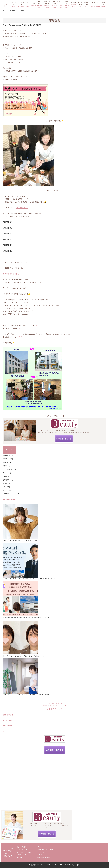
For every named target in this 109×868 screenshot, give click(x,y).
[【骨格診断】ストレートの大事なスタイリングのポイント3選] (20, 676)
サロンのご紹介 (9, 848)
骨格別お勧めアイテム (10, 494)
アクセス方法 (8, 851)
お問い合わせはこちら (11, 274)
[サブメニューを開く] (105, 477)
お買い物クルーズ (9, 462)
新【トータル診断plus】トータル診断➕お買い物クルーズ (21, 618)
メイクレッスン (21, 855)
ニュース (6, 473)
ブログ (5, 476)
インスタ (40, 855)
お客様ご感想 (37, 25)
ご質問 (5, 466)
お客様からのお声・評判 (45, 850)
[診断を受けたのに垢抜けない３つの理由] (20, 521)
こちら (37, 326)
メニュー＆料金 (22, 847)
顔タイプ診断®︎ (8, 490)
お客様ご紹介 (7, 459)
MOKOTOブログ (22, 208)
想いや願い (7, 480)
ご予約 (6, 854)
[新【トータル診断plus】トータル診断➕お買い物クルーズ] (20, 599)
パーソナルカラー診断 (24, 852)
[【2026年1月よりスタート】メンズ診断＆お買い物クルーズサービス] (20, 560)
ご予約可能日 (8, 856)
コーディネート (8, 469)
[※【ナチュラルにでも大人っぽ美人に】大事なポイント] (20, 637)
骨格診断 (19, 857)
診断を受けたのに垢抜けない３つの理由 (16, 540)
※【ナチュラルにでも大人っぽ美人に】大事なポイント (20, 656)
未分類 (5, 483)
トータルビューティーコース (25, 850)
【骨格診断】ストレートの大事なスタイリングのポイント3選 (21, 695)
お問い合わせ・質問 (44, 857)
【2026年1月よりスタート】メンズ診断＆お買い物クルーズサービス (24, 579)
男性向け (6, 487)
